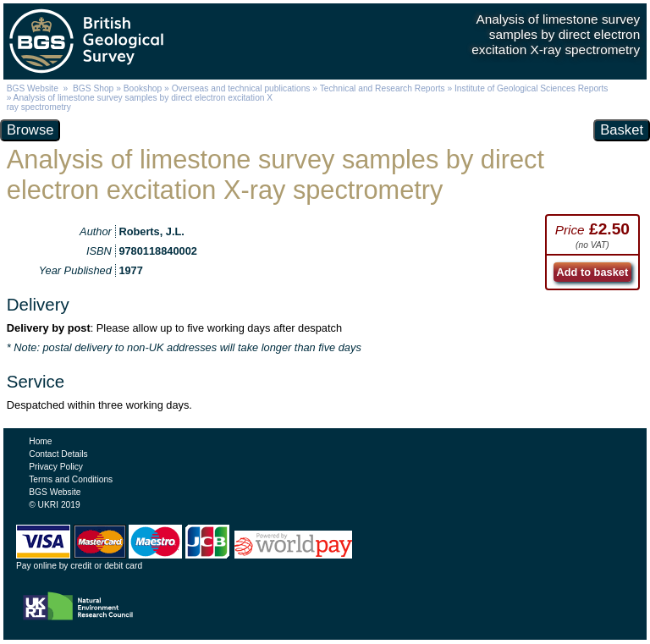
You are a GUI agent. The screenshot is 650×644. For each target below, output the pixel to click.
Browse (30, 130)
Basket (622, 130)
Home (40, 441)
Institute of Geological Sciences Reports (531, 88)
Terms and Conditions (71, 479)
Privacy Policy (56, 467)
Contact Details (58, 454)
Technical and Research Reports (384, 88)
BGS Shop (93, 88)
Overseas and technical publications (241, 88)
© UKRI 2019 (54, 505)
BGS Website (33, 88)
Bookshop (143, 88)
